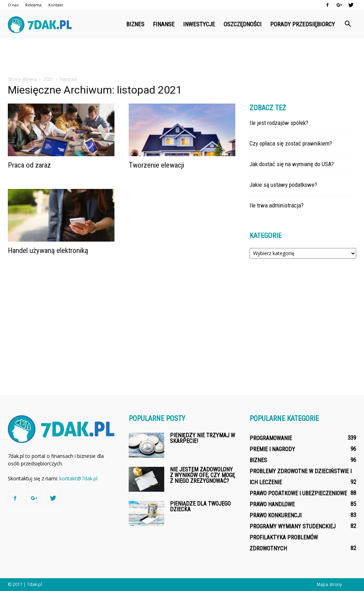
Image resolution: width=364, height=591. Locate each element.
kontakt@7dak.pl (78, 478)
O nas (13, 5)
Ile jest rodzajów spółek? (279, 123)
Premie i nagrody (272, 449)
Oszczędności (243, 24)
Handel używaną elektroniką (48, 250)
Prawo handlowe (272, 504)
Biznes (135, 24)
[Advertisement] (182, 58)
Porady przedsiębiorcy (303, 24)
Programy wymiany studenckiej (293, 526)
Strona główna (22, 79)
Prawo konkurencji (275, 515)
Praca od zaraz (29, 165)
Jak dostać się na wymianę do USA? (292, 164)
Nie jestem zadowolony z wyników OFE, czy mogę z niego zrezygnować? (202, 475)
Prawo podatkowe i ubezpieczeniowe (298, 493)
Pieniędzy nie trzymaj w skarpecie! (202, 438)
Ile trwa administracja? (277, 205)
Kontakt (56, 5)
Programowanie (271, 438)
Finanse (164, 24)
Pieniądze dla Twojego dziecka (200, 506)
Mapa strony (329, 584)
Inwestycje (199, 24)
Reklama (33, 5)
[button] (348, 24)
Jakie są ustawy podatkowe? (283, 185)
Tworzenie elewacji (156, 165)
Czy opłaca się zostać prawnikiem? (291, 143)
